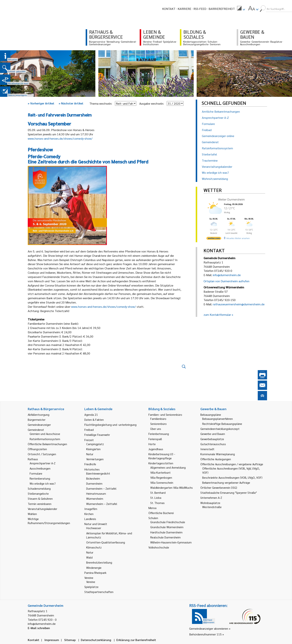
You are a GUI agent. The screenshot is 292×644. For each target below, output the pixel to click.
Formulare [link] (36, 473)
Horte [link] (152, 444)
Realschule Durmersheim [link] (165, 537)
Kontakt (169, 9)
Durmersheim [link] (94, 483)
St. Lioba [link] (156, 498)
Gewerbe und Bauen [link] (213, 434)
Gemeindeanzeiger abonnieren (209, 628)
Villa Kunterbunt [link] (160, 472)
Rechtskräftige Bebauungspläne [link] (222, 424)
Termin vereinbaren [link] (40, 504)
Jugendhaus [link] (156, 449)
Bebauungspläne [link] (211, 415)
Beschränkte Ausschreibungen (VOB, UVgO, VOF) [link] (232, 477)
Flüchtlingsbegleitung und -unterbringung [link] (110, 425)
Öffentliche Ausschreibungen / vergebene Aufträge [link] (232, 464)
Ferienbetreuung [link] (159, 434)
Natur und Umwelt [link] (96, 524)
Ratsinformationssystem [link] (45, 439)
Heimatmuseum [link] (96, 493)
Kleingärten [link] (93, 449)
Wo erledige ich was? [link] (43, 483)
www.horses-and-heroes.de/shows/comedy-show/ (60, 138)
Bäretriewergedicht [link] (98, 473)
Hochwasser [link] (94, 528)
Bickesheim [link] (93, 478)
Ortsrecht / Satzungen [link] (42, 454)
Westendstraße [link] (212, 507)
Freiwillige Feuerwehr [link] (97, 435)
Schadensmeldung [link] (39, 488)
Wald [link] (89, 557)
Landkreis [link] (90, 519)
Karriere (184, 9)
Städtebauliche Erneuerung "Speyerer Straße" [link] (229, 493)
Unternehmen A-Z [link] (211, 498)
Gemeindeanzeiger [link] (39, 425)
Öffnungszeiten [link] (37, 449)
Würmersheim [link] (95, 498)
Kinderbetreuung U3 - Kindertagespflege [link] (162, 456)
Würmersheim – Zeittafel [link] (102, 504)
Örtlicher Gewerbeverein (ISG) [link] (219, 488)
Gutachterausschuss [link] (213, 444)
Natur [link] (90, 454)
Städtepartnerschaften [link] (99, 592)
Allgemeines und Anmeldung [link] (168, 467)
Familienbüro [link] (158, 419)
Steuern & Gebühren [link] (40, 498)
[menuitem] (241, 9)
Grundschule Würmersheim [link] (167, 527)
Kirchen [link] (89, 514)
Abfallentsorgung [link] (39, 415)
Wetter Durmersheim (231, 199)
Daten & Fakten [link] (94, 420)
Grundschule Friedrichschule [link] (168, 522)
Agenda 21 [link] (91, 415)
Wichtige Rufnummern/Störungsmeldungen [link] (49, 521)
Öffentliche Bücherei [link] (161, 513)
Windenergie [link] (94, 568)
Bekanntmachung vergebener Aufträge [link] (226, 482)
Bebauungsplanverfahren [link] (218, 419)
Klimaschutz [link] (94, 547)
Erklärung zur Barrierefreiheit (136, 640)
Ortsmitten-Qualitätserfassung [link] (106, 542)
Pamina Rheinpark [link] (95, 573)
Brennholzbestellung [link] (99, 562)
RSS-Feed (200, 9)
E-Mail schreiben (39, 628)
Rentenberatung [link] (40, 478)
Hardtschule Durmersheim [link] (166, 532)
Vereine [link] (91, 582)
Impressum (52, 640)
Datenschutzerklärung (96, 640)
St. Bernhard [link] (158, 493)
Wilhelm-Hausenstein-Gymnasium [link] (171, 542)
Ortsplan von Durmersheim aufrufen (226, 281)
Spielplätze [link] (91, 587)
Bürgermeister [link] (37, 420)
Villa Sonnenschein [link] (162, 482)
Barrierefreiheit (222, 9)
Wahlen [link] (32, 514)
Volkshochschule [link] (159, 547)
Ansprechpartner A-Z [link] (43, 463)
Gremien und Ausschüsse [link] (45, 434)
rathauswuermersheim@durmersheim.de (239, 304)
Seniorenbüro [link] (158, 424)
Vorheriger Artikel (41, 103)
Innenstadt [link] (207, 449)
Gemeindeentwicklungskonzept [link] (220, 429)
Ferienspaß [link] (155, 439)
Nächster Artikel (71, 103)
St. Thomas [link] (157, 503)
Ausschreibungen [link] (40, 468)
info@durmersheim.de (227, 275)
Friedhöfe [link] (90, 464)
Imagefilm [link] (91, 509)
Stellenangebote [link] (38, 493)
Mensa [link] (152, 508)
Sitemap (70, 640)
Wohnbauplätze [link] (210, 503)
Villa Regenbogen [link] (161, 477)
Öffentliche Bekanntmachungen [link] (47, 444)
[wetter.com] (214, 239)
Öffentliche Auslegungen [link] (216, 459)
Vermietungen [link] (95, 459)
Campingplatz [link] (95, 444)
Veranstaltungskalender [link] (42, 509)
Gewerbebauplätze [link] (212, 439)
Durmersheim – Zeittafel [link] (101, 488)
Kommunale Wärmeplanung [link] (218, 454)
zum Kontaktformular (217, 315)
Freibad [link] (89, 430)
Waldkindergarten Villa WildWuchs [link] (172, 488)
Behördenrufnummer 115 (205, 634)
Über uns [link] (156, 429)
